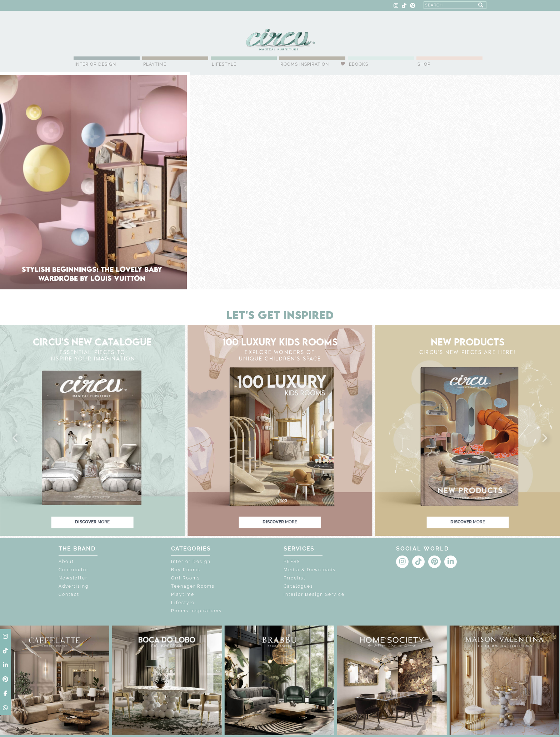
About (66, 562)
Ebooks (359, 64)
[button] (16, 438)
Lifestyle (224, 64)
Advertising (74, 586)
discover (92, 522)
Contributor (74, 570)
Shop (424, 64)
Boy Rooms (186, 570)
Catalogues (298, 586)
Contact (69, 594)
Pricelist (295, 578)
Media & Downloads (310, 570)
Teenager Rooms (193, 586)
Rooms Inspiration (305, 64)
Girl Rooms (186, 578)
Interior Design (95, 64)
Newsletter (73, 578)
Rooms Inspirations (196, 611)
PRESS (292, 562)
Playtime (155, 64)
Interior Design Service (314, 594)
